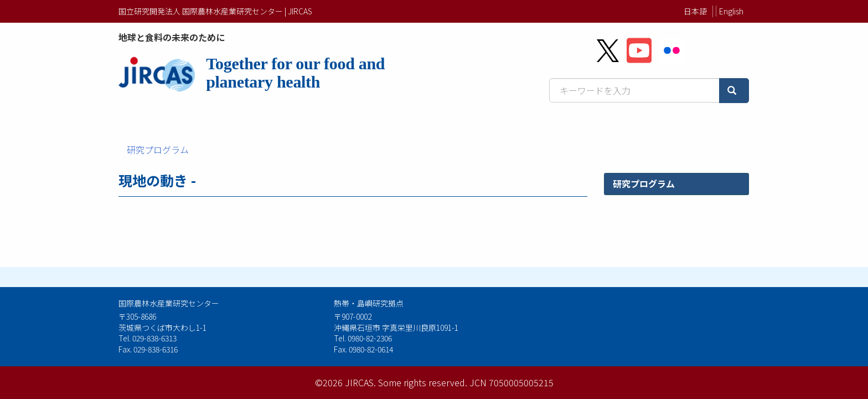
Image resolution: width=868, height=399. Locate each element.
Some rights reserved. (423, 382)
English (731, 11)
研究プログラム (158, 150)
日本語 (695, 11)
